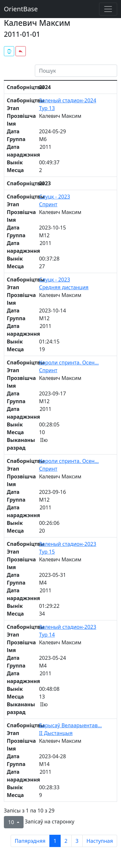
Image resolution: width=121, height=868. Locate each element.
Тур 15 (47, 552)
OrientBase (21, 9)
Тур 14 (47, 635)
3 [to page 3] (77, 841)
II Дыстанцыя (56, 733)
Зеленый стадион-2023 (68, 544)
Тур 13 (47, 108)
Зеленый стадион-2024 (68, 100)
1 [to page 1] (55, 841)
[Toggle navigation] (108, 9)
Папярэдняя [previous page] (30, 841)
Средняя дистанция (64, 287)
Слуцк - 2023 (55, 197)
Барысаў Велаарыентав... (71, 725)
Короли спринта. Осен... (69, 363)
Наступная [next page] (100, 841)
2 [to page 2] (66, 841)
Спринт (48, 204)
